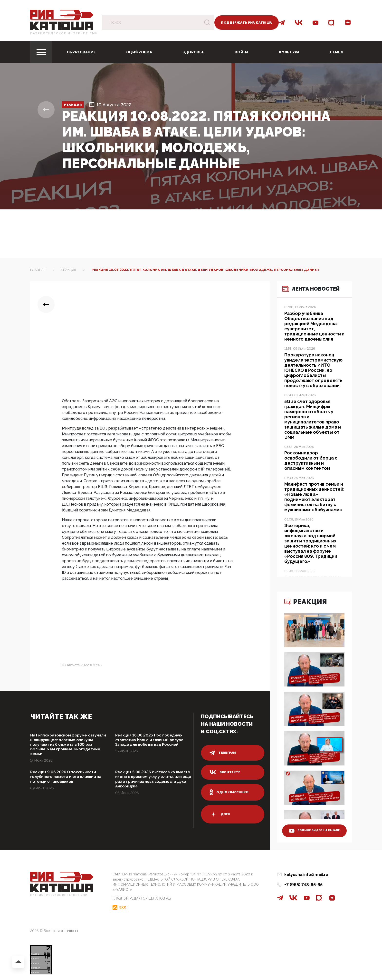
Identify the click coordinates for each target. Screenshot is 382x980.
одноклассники (230, 792)
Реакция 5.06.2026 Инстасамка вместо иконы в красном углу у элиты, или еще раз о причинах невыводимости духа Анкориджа (152, 784)
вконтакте (225, 772)
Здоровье (193, 52)
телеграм (223, 753)
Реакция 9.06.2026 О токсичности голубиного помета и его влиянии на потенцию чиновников (67, 781)
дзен (220, 814)
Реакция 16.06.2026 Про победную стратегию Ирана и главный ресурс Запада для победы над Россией (154, 741)
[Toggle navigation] (41, 52)
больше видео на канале (311, 826)
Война (242, 52)
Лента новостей (304, 299)
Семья (337, 52)
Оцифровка (139, 52)
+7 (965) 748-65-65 (303, 885)
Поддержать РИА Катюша (246, 23)
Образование (81, 52)
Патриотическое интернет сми (64, 33)
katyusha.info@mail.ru (306, 875)
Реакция (77, 105)
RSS (122, 906)
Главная (38, 270)
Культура (289, 52)
